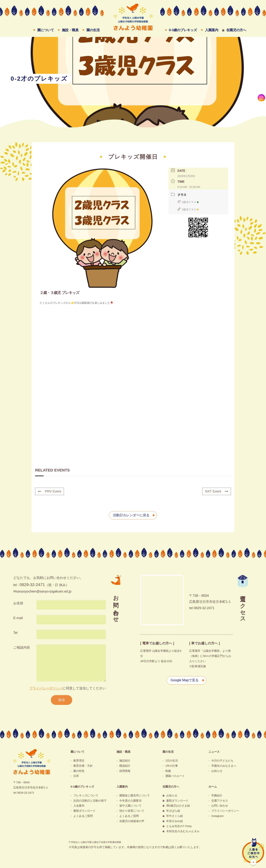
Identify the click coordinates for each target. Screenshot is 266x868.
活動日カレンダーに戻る (131, 515)
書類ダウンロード (84, 811)
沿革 (76, 776)
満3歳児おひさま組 (178, 806)
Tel (15, 633)
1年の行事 (172, 766)
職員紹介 (125, 766)
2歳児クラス (188, 202)
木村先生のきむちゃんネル (183, 831)
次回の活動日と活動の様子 (90, 801)
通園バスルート (175, 776)
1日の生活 (172, 761)
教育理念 (79, 761)
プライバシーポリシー (46, 688)
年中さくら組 (175, 816)
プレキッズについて (86, 795)
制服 (168, 771)
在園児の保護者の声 (132, 821)
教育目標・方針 (83, 766)
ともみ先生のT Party (179, 826)
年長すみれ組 (175, 821)
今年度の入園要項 (130, 801)
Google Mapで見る (185, 680)
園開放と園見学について (135, 795)
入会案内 (79, 806)
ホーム (213, 787)
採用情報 (125, 771)
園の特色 (79, 771)
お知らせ (217, 771)
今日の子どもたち (222, 761)
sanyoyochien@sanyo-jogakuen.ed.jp (44, 591)
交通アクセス (220, 801)
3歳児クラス (188, 209)
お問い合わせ (220, 806)
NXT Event (217, 491)
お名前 (18, 603)
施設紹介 (125, 761)
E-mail (18, 618)
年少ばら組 (173, 811)
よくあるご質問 (83, 816)
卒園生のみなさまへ (224, 766)
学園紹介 (217, 795)
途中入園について (130, 806)
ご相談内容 (22, 647)
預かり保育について (132, 811)
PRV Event (50, 491)
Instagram (218, 816)
